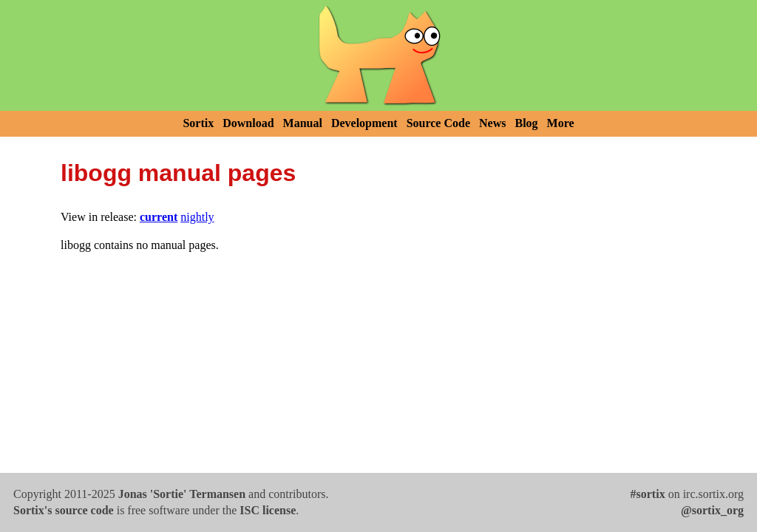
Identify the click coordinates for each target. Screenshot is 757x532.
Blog (526, 123)
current (159, 217)
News (492, 123)
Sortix (198, 123)
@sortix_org (712, 510)
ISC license (268, 510)
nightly (197, 217)
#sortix (648, 494)
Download (248, 123)
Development (364, 123)
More (561, 123)
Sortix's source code (64, 510)
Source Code (438, 123)
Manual (303, 123)
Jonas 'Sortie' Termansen (182, 494)
